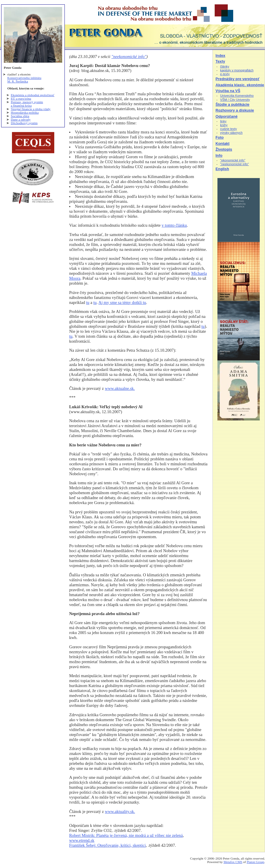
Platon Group (255, 862)
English (222, 169)
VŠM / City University (235, 100)
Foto (220, 137)
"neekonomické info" (129, 57)
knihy (224, 125)
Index (220, 56)
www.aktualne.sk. (120, 388)
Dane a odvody (21, 119)
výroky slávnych (231, 133)
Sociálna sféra (20, 116)
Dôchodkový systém (24, 123)
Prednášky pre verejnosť (238, 79)
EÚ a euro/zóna (21, 98)
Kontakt (223, 144)
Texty (220, 61)
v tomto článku (174, 225)
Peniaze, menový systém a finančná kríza (27, 104)
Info (219, 155)
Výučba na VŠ (228, 91)
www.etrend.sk (82, 840)
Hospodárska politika (25, 112)
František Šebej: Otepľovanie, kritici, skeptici (107, 845)
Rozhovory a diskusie (235, 110)
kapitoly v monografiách (237, 70)
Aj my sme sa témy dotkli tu (122, 302)
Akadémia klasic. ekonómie (240, 85)
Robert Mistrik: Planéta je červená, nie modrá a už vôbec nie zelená (126, 835)
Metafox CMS (233, 862)
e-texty (225, 74)
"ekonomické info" (233, 160)
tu (88, 302)
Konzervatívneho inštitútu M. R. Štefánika (24, 80)
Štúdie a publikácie (233, 104)
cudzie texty (228, 129)
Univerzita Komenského (237, 96)
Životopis (224, 149)
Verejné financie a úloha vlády (31, 109)
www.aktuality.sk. (120, 811)
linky (223, 121)
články (225, 66)
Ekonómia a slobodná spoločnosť (33, 95)
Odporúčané (227, 116)
